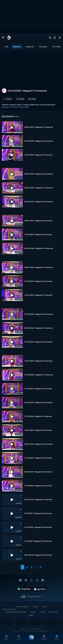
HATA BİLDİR (53, 612)
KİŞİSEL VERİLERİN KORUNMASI (16, 612)
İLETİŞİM (42, 612)
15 (40, 567)
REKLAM (36, 607)
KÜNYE (45, 607)
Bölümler (17, 47)
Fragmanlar (30, 47)
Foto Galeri (57, 47)
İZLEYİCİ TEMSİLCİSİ (9, 609)
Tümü (6, 47)
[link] (9, 38)
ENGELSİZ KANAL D (23, 607)
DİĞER (31, 615)
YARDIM (33, 612)
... (36, 567)
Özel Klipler (43, 47)
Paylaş (32, 99)
